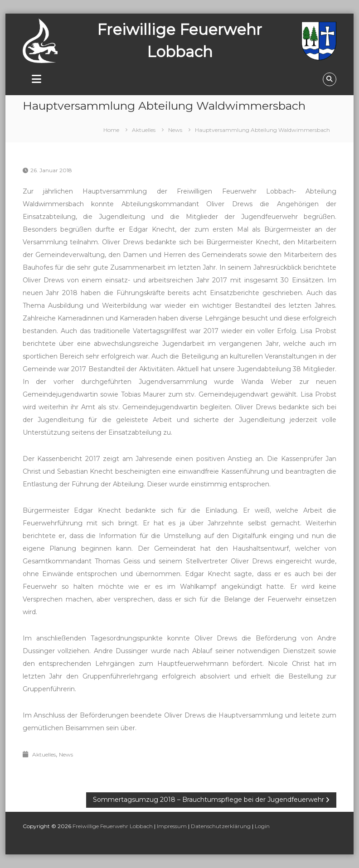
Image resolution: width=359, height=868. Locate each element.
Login (262, 826)
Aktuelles (144, 130)
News (175, 130)
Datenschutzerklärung (221, 826)
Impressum (172, 826)
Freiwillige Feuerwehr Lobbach (113, 826)
